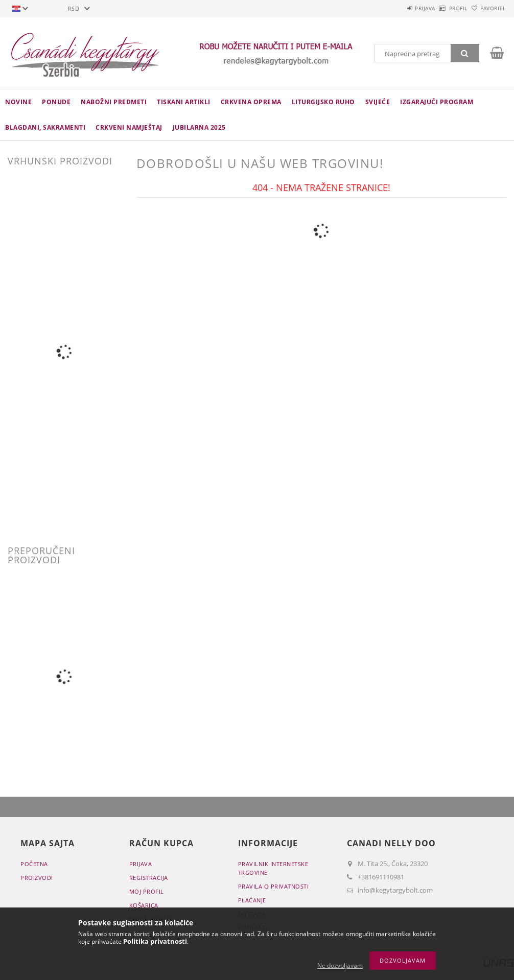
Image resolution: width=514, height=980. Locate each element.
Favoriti (487, 8)
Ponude (56, 102)
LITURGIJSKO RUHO (323, 102)
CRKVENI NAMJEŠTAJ (129, 127)
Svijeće (378, 102)
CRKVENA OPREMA (251, 102)
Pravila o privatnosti (274, 886)
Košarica (144, 905)
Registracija (149, 878)
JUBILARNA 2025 (199, 127)
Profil (441, 8)
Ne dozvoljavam (340, 965)
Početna (34, 864)
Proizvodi (37, 878)
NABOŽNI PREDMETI (114, 102)
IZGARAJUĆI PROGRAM (437, 102)
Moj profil (147, 891)
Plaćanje (252, 900)
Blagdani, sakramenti (45, 127)
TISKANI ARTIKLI (184, 102)
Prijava (396, 8)
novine (18, 102)
